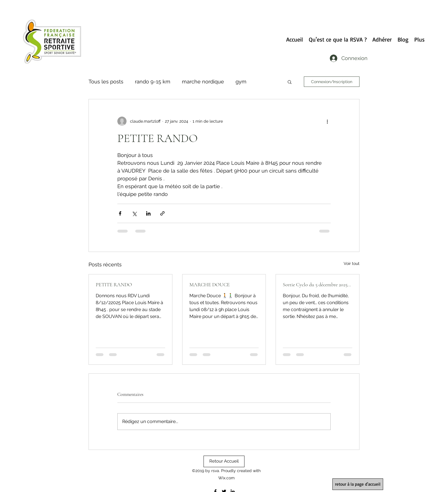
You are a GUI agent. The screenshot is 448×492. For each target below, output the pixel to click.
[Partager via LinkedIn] (148, 213)
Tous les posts (106, 82)
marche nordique (203, 82)
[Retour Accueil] (224, 461)
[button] (290, 82)
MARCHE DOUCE (210, 285)
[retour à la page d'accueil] (358, 484)
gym (241, 82)
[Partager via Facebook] (120, 213)
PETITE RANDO (114, 285)
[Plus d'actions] (327, 121)
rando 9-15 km (153, 82)
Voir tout (352, 263)
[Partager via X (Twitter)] (134, 213)
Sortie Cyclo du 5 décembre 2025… (317, 285)
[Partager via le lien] (162, 213)
